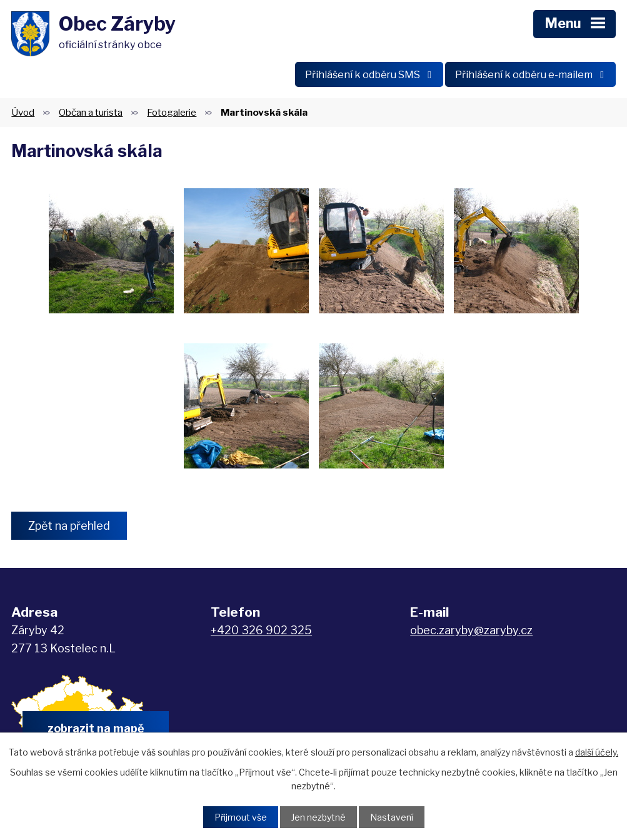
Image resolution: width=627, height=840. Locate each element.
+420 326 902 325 (261, 630)
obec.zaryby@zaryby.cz (471, 630)
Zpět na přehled (69, 526)
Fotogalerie (172, 112)
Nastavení (392, 817)
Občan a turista (91, 112)
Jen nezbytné (319, 817)
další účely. (597, 752)
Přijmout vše (241, 817)
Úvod (23, 112)
